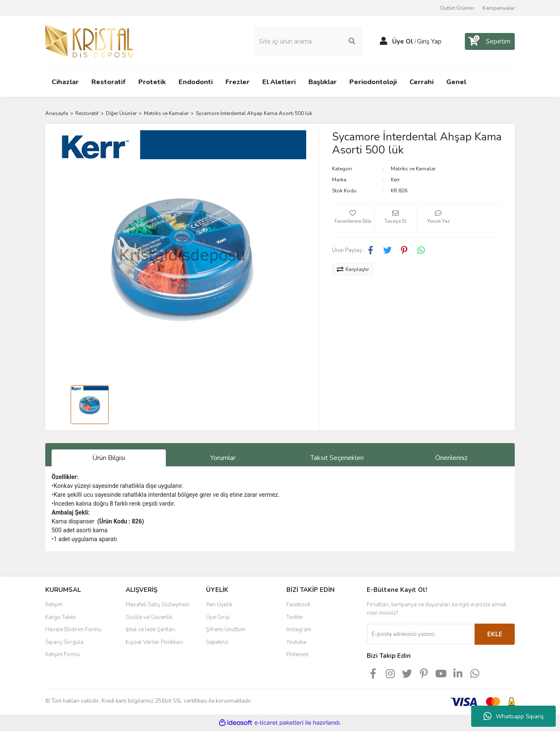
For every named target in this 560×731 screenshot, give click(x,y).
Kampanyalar (499, 8)
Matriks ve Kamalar (413, 169)
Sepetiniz (217, 642)
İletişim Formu (63, 654)
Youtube (296, 642)
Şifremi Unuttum (226, 630)
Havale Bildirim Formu (73, 630)
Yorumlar (223, 458)
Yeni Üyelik (219, 605)
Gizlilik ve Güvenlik (149, 617)
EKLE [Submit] (495, 634)
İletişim (54, 605)
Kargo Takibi (60, 617)
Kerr (395, 180)
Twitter (295, 617)
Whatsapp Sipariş (514, 716)
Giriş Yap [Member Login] (429, 41)
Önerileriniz (451, 458)
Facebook (298, 605)
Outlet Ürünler (457, 8)
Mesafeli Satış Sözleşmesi (158, 605)
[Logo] (89, 41)
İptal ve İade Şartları (150, 630)
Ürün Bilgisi (109, 458)
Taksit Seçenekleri (337, 458)
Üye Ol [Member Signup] (403, 41)
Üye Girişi (218, 617)
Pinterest (297, 654)
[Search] (309, 41)
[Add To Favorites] (353, 220)
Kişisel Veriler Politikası (154, 642)
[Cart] (490, 41)
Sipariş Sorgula (64, 642)
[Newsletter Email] (421, 634)
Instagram (299, 630)
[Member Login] (384, 41)
